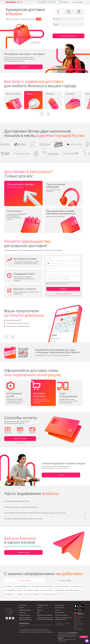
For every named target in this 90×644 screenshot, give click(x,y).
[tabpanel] (45, 593)
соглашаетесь (73, 633)
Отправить (63, 289)
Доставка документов (61, 615)
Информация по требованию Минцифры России (63, 624)
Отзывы (39, 608)
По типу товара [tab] (65, 581)
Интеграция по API (42, 605)
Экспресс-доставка (24, 615)
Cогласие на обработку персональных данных (63, 283)
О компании (22, 605)
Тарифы (21, 608)
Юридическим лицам (25, 610)
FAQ (38, 613)
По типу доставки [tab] (25, 581)
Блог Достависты (60, 608)
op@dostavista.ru (50, 632)
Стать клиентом (52, 2)
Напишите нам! (20, 443)
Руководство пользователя (45, 615)
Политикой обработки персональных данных (58, 284)
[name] (63, 258)
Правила (40, 610)
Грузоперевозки (60, 613)
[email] (63, 269)
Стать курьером (42, 2)
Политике (61, 638)
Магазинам (22, 613)
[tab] (58, 12)
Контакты (58, 610)
